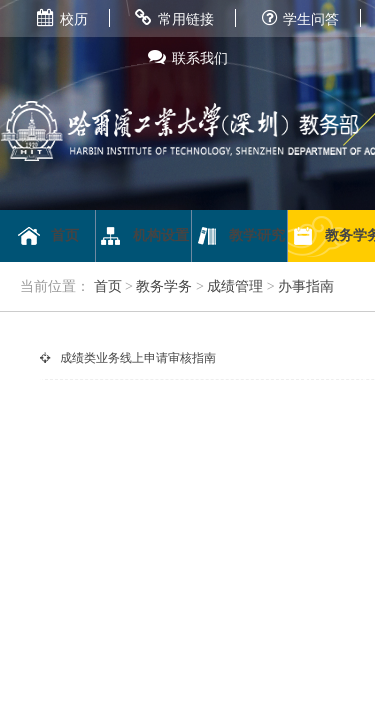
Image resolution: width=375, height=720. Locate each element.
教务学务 (164, 286)
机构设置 (143, 236)
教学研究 (239, 236)
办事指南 (306, 286)
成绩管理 (235, 286)
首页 (47, 236)
